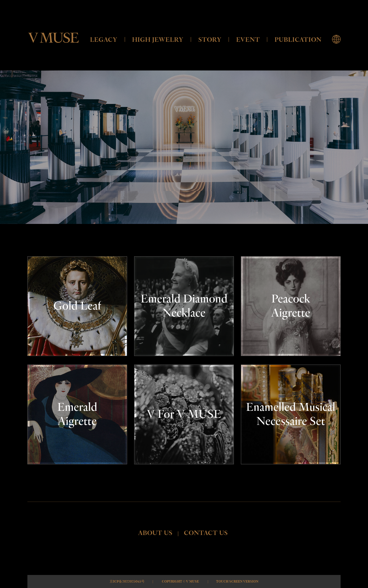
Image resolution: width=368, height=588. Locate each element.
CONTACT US (206, 533)
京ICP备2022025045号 (127, 581)
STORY (210, 40)
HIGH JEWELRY (158, 40)
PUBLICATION (298, 40)
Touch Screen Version (237, 581)
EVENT (248, 40)
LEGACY (104, 40)
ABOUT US (155, 533)
